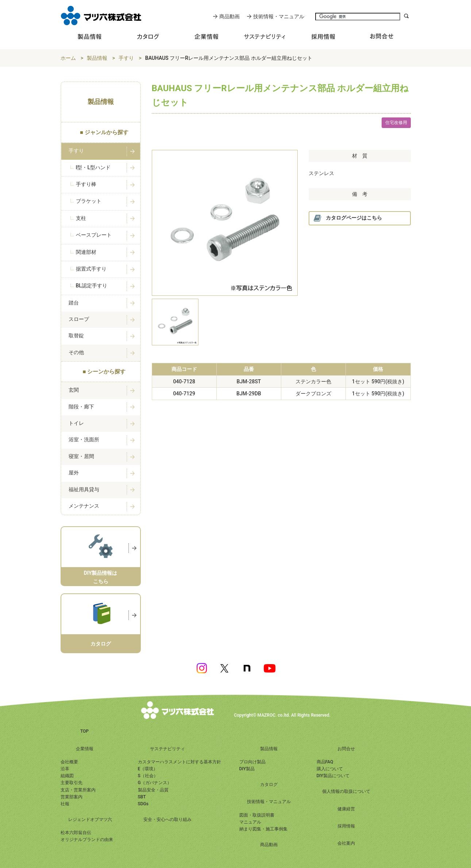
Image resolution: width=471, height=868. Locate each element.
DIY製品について (333, 776)
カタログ (269, 784)
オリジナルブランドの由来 (87, 840)
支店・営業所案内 (78, 790)
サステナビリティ (167, 749)
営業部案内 (72, 797)
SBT (142, 797)
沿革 (65, 769)
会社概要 (69, 762)
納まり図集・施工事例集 (263, 829)
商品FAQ (325, 762)
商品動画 (229, 16)
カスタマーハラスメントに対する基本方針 (179, 762)
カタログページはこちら (348, 218)
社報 (65, 804)
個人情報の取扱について (346, 791)
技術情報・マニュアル (279, 16)
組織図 (67, 776)
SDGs (143, 804)
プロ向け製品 (252, 762)
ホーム (68, 58)
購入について (330, 769)
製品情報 (97, 58)
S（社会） (148, 776)
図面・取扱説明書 (257, 815)
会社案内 (346, 843)
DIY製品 (247, 769)
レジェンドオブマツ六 (90, 819)
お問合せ (346, 749)
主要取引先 (72, 783)
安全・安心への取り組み (167, 819)
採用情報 (346, 826)
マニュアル (250, 822)
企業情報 (85, 749)
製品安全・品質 (153, 790)
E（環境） (148, 769)
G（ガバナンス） (155, 783)
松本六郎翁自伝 (76, 833)
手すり (126, 58)
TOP (84, 731)
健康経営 (346, 809)
